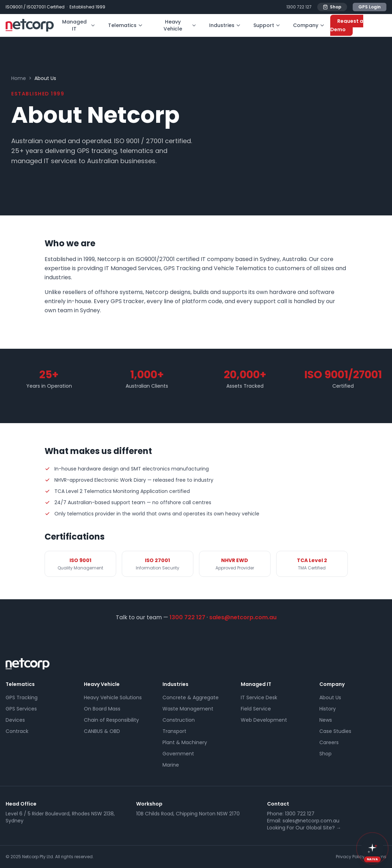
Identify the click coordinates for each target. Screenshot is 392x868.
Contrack (17, 731)
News (326, 720)
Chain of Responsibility (111, 720)
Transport (174, 731)
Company (309, 25)
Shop (332, 7)
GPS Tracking (22, 697)
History (328, 709)
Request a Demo (347, 25)
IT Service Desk (259, 697)
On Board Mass (102, 709)
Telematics (125, 25)
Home (19, 78)
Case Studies (335, 731)
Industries (225, 25)
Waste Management (188, 709)
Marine (171, 765)
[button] (372, 848)
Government (178, 754)
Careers (329, 742)
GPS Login (370, 7)
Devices (15, 720)
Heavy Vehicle (180, 25)
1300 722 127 (299, 7)
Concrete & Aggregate (191, 697)
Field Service (256, 709)
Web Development (264, 720)
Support (267, 25)
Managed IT (79, 25)
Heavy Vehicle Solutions (113, 697)
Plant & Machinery (185, 742)
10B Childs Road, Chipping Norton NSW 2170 (188, 814)
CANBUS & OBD (102, 731)
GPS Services (21, 709)
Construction (179, 720)
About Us (330, 697)
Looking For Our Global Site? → (304, 828)
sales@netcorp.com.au (243, 617)
